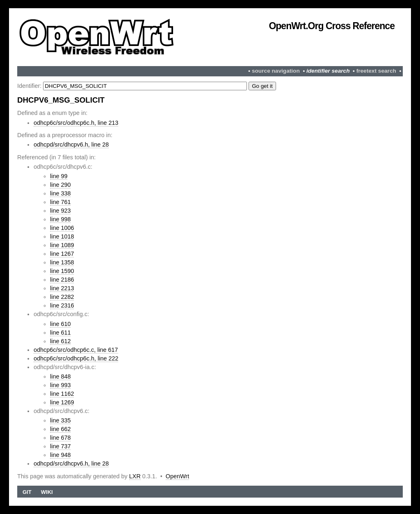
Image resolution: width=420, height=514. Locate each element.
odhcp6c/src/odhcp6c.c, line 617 (76, 350)
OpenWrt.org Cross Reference (332, 26)
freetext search (376, 71)
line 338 (60, 193)
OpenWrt (177, 476)
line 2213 (62, 288)
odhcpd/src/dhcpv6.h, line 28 (71, 145)
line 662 (60, 429)
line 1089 (62, 245)
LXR (135, 476)
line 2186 (62, 280)
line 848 (60, 376)
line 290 (60, 185)
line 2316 (62, 305)
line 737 (60, 446)
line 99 (59, 176)
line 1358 (62, 262)
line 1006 (62, 228)
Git (27, 492)
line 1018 (62, 236)
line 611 (60, 333)
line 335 (60, 420)
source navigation (276, 71)
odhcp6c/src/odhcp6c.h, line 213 (76, 123)
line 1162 (62, 394)
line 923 (60, 211)
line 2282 (62, 297)
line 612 (60, 341)
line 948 (60, 455)
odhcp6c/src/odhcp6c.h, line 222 (76, 358)
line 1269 (62, 402)
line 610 (60, 324)
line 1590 (62, 271)
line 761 (60, 202)
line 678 (60, 438)
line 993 (60, 385)
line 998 (60, 219)
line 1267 (62, 254)
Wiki (47, 492)
